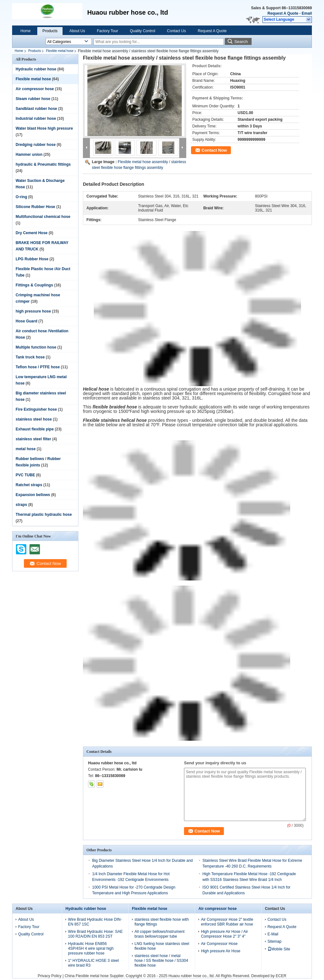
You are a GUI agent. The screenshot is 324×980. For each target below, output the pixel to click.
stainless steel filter (33, 439)
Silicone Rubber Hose (35, 207)
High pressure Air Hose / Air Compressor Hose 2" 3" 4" (224, 934)
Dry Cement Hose (32, 233)
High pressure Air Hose (221, 951)
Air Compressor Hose (219, 944)
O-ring (21, 197)
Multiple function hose (36, 347)
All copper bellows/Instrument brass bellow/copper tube (160, 934)
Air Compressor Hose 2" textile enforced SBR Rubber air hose (227, 922)
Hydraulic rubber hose (36, 69)
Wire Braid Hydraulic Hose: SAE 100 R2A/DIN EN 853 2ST (95, 934)
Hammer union (29, 155)
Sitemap (275, 941)
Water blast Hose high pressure (44, 128)
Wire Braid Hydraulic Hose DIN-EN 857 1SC (95, 922)
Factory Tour (107, 31)
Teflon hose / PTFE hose (38, 367)
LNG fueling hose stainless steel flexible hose (162, 946)
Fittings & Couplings (34, 285)
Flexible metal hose (60, 51)
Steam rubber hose (33, 99)
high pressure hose (33, 311)
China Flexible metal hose (87, 976)
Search (241, 42)
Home (26, 31)
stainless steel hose (34, 419)
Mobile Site (279, 949)
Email (307, 13)
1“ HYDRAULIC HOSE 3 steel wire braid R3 (93, 963)
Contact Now (214, 150)
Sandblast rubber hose (36, 109)
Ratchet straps (29, 485)
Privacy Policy (50, 976)
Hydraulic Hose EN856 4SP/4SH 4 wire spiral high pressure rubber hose (91, 948)
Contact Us (177, 31)
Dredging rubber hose (36, 145)
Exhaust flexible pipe (35, 429)
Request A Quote (283, 13)
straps (21, 505)
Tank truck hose (30, 357)
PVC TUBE (25, 475)
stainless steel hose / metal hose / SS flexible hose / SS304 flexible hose (161, 961)
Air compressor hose (35, 89)
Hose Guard (26, 321)
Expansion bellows (33, 495)
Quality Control (142, 31)
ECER (281, 976)
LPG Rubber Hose (32, 259)
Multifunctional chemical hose (43, 217)
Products (50, 31)
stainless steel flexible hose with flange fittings (162, 922)
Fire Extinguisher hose (36, 409)
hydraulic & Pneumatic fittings (43, 164)
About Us (77, 31)
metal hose (26, 449)
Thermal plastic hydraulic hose (44, 515)
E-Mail (273, 934)
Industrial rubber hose (36, 119)
